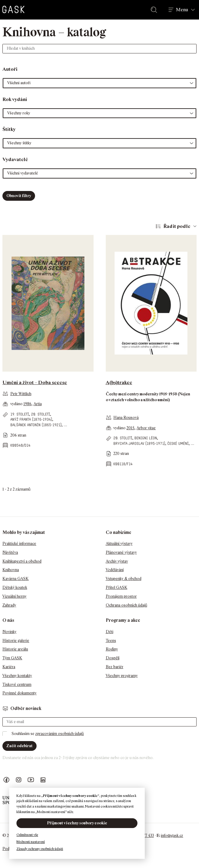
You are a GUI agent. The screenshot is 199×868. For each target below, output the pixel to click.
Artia (38, 404)
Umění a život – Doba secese (35, 382)
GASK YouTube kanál (31, 780)
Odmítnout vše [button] (27, 835)
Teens (111, 641)
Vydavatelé (15, 159)
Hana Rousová (126, 418)
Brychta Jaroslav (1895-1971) (139, 443)
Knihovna (11, 570)
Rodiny (112, 649)
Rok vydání (15, 99)
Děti (110, 632)
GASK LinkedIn (43, 780)
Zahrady (9, 605)
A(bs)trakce (119, 382)
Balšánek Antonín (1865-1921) (36, 425)
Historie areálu (15, 649)
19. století (20, 414)
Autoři (10, 69)
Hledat (155, 10)
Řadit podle (177, 226)
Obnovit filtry (19, 196)
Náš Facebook (6, 780)
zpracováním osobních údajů (60, 734)
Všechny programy (122, 676)
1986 (27, 404)
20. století (41, 414)
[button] (100, 83)
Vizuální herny (14, 596)
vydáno (17, 404)
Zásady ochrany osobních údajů (40, 849)
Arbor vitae (146, 428)
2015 (130, 428)
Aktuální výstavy (119, 544)
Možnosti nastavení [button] (31, 842)
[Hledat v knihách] (100, 49)
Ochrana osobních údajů (126, 605)
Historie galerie (16, 641)
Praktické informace (19, 544)
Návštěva (10, 552)
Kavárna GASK (16, 579)
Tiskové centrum (17, 684)
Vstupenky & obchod (124, 579)
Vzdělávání (115, 570)
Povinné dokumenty (20, 693)
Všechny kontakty (17, 676)
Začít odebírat (20, 746)
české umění (178, 443)
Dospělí (113, 658)
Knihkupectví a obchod (22, 561)
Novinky (9, 632)
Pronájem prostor (121, 596)
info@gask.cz (172, 836)
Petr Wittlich (21, 394)
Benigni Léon (146, 438)
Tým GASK (12, 658)
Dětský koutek (15, 587)
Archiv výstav (117, 561)
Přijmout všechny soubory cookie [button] (77, 823)
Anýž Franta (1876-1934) (31, 419)
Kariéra (9, 667)
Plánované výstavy (121, 552)
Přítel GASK (117, 587)
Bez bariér (115, 667)
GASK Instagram (19, 780)
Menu (182, 10)
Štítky (9, 129)
